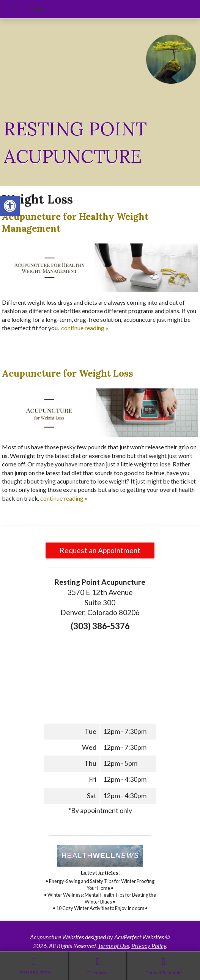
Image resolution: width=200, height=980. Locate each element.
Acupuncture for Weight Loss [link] (68, 373)
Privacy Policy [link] (149, 946)
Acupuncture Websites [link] (57, 937)
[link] (10, 206)
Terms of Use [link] (113, 946)
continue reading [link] (85, 328)
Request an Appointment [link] (100, 550)
